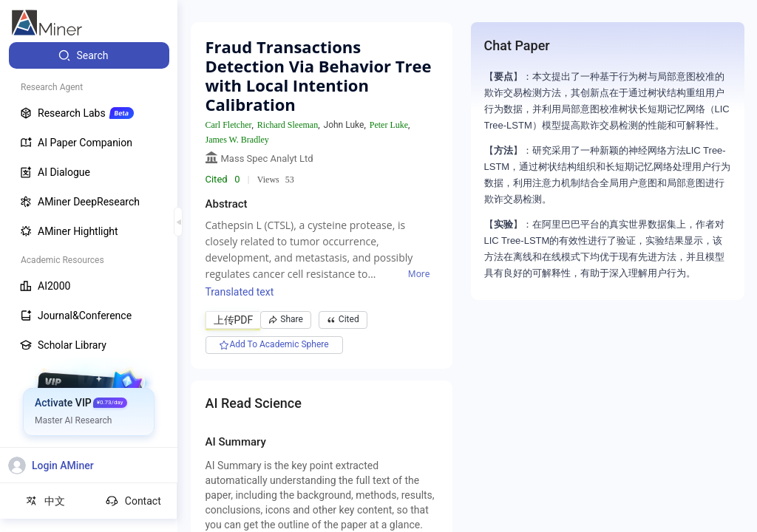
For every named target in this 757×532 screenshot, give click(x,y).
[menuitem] (89, 55)
